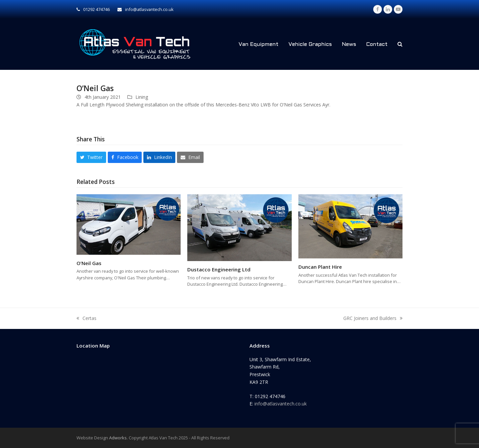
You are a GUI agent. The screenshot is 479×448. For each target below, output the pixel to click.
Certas (86, 319)
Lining (142, 97)
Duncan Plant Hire (320, 267)
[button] (400, 44)
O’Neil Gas (89, 263)
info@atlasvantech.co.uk (281, 404)
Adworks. (118, 438)
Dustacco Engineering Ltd (219, 269)
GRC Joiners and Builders (373, 319)
